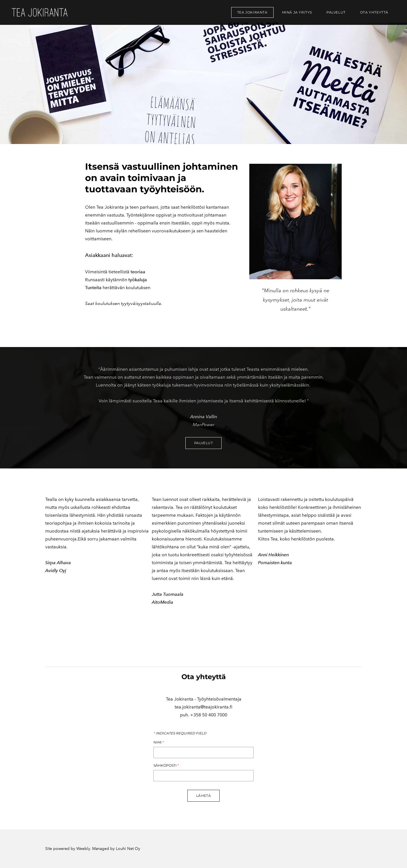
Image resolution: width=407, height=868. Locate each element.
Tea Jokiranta (252, 12)
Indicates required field (180, 733)
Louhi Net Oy (128, 849)
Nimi (159, 742)
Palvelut (336, 12)
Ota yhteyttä (374, 12)
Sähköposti (166, 766)
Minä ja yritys (297, 12)
